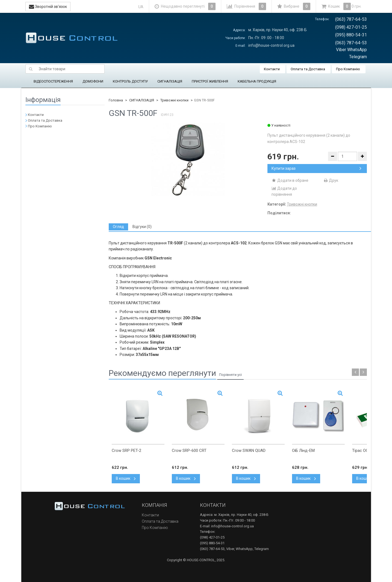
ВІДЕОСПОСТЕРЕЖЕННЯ (53, 81)
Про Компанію (348, 69)
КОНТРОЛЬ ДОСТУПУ (130, 81)
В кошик (126, 478)
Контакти (272, 69)
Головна (116, 100)
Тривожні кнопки (174, 100)
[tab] (118, 227)
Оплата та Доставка (308, 69)
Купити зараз (316, 168)
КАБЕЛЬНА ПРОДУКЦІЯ (257, 81)
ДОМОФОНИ (93, 81)
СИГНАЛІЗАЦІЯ (170, 81)
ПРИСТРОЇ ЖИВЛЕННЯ (210, 81)
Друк (331, 180)
